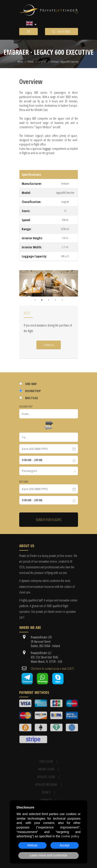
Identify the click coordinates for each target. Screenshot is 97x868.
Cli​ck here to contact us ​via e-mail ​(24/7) (52, 669)
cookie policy (70, 836)
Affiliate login (46, 777)
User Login (46, 761)
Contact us (49, 345)
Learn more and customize (49, 855)
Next (73, 289)
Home (20, 62)
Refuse (33, 845)
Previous (24, 289)
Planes (31, 62)
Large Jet (42, 62)
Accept (65, 845)
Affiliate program (46, 785)
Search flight (64, 31)
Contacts (46, 800)
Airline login (46, 769)
